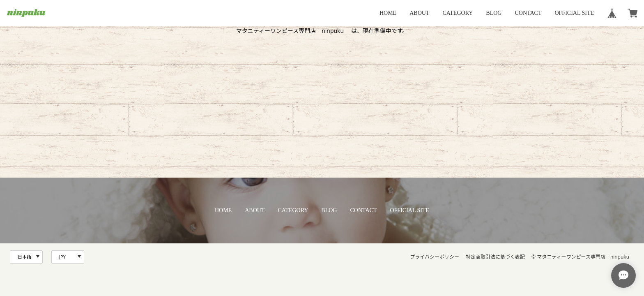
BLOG (494, 13)
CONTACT (528, 13)
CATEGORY (458, 13)
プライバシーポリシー (435, 257)
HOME (388, 13)
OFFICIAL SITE (574, 13)
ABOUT (419, 13)
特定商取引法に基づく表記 (495, 257)
